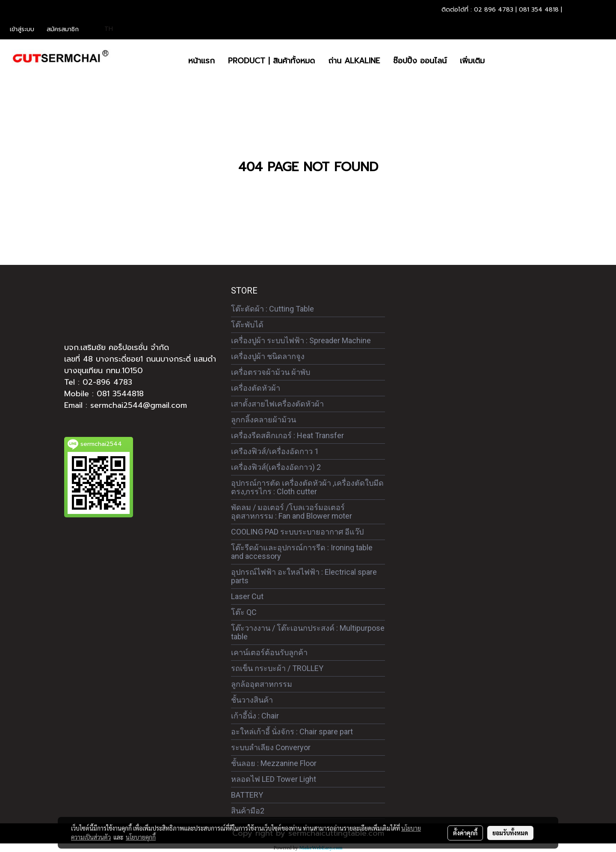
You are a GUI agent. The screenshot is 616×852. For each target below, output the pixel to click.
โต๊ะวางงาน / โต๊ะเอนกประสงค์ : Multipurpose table (308, 632)
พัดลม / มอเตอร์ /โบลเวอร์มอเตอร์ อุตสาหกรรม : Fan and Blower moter (292, 512)
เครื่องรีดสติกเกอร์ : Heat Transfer (287, 435)
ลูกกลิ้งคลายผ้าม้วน (264, 420)
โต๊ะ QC (244, 612)
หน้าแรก (201, 61)
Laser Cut (247, 596)
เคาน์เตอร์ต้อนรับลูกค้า (269, 652)
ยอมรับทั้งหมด (510, 833)
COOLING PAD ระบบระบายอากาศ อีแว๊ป (297, 532)
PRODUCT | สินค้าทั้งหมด (271, 61)
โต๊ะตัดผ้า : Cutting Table (272, 309)
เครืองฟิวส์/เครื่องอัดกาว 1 (275, 451)
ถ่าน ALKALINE (354, 61)
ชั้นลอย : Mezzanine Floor (274, 763)
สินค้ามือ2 (248, 811)
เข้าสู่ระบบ (22, 29)
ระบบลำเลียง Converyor (271, 747)
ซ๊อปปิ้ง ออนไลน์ (420, 61)
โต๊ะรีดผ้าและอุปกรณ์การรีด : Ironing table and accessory (302, 552)
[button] (499, 61)
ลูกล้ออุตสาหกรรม (262, 684)
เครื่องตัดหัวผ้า (256, 388)
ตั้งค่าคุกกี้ (465, 833)
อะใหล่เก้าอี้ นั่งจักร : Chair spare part (292, 732)
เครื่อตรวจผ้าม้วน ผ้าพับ (271, 372)
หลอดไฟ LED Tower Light (274, 779)
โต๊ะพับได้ (247, 325)
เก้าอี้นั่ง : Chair (255, 716)
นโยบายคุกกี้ (141, 837)
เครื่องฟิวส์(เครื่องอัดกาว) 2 (276, 467)
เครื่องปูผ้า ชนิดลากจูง (268, 356)
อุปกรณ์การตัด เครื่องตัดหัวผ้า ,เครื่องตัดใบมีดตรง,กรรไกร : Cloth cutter (307, 487)
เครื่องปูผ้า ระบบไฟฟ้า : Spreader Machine (301, 340)
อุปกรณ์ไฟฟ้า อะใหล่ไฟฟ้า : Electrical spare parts (304, 576)
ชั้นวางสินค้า (252, 700)
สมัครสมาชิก (63, 29)
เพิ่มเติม (472, 61)
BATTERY (247, 795)
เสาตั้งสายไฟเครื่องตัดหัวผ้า (277, 404)
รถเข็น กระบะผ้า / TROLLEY (277, 668)
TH (104, 29)
